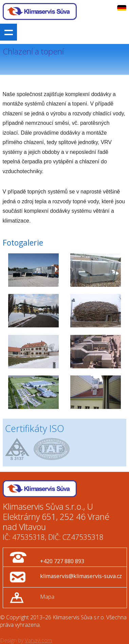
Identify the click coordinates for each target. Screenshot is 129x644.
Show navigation (8, 32)
